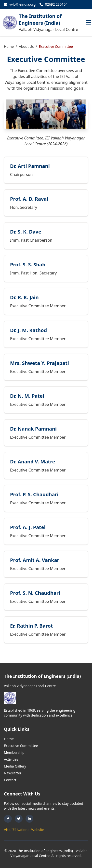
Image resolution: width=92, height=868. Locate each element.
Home (9, 46)
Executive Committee (21, 746)
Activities (11, 759)
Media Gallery (15, 766)
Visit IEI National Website (24, 830)
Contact (10, 780)
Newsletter (13, 773)
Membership (14, 752)
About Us (26, 46)
